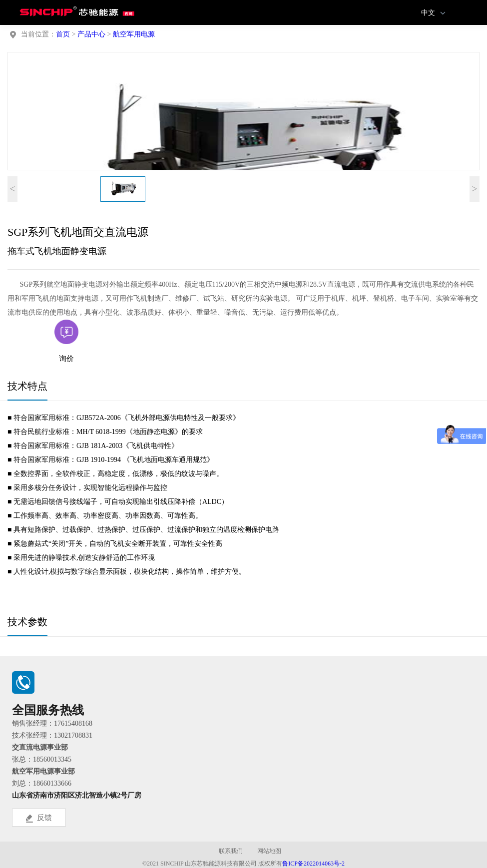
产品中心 (91, 34)
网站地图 (269, 851)
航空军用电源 (134, 34)
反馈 (39, 818)
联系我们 (231, 851)
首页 (63, 34)
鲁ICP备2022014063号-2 (313, 864)
